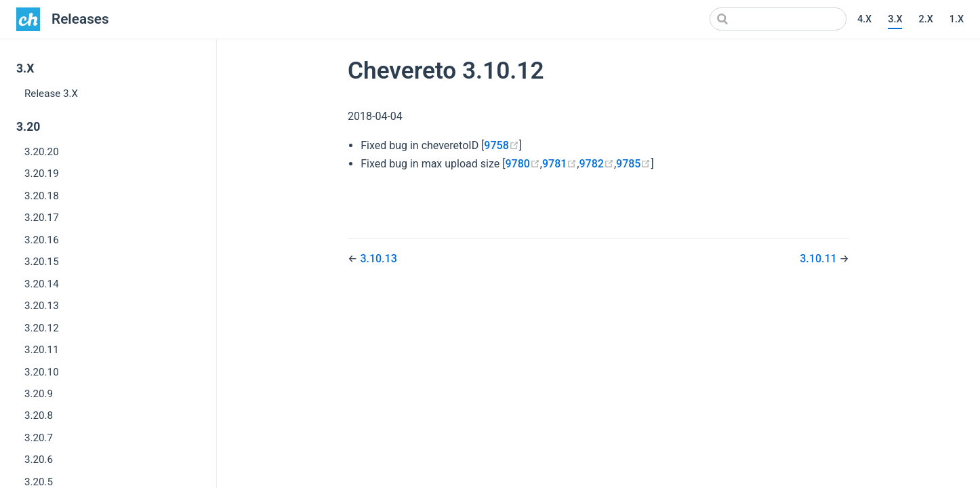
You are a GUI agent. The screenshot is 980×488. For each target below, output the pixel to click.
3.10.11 (819, 259)
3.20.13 (42, 306)
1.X (957, 19)
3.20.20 (42, 152)
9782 (597, 164)
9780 (522, 164)
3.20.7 (39, 438)
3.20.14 (42, 284)
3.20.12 (42, 328)
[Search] (778, 19)
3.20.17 (42, 218)
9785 (633, 164)
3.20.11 (42, 350)
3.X (895, 19)
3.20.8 (39, 415)
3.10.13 (378, 259)
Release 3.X (51, 94)
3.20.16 (42, 240)
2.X (925, 19)
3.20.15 (42, 262)
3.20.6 (39, 460)
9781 (559, 164)
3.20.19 (42, 174)
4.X (864, 19)
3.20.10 (42, 372)
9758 (501, 145)
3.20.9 (39, 394)
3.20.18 (42, 196)
